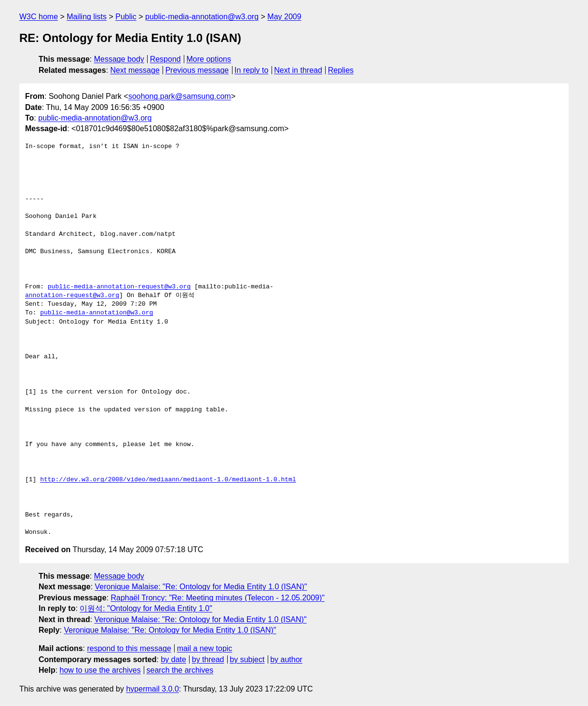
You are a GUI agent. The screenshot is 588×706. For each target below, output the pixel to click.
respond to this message (129, 648)
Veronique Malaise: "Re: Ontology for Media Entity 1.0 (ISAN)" (201, 587)
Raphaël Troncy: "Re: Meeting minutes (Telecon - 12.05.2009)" (218, 598)
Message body (119, 59)
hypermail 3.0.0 (152, 689)
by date (173, 659)
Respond (165, 59)
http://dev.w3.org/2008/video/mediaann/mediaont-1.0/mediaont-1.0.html (168, 480)
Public (126, 17)
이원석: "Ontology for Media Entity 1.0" (146, 608)
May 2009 (284, 17)
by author (286, 659)
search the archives (180, 670)
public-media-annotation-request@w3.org (119, 287)
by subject (247, 659)
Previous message (197, 70)
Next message (135, 70)
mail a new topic (205, 648)
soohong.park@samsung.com (180, 96)
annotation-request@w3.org (72, 296)
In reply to (251, 70)
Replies (341, 70)
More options (209, 59)
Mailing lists (87, 17)
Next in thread (298, 70)
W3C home (39, 17)
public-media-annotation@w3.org (202, 17)
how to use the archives (100, 670)
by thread (208, 659)
